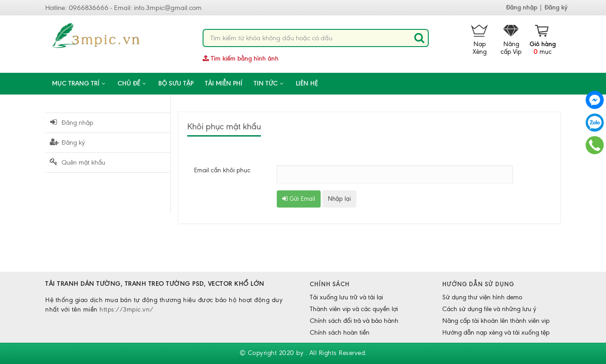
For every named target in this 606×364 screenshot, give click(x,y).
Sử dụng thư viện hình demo (482, 297)
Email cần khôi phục (222, 170)
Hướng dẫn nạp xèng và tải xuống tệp (496, 333)
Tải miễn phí (224, 83)
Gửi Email (299, 199)
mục (543, 40)
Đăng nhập (522, 7)
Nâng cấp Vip (511, 40)
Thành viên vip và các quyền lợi (354, 309)
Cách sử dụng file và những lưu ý (489, 309)
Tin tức (269, 83)
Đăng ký (556, 7)
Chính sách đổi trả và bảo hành (354, 321)
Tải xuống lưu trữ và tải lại (346, 297)
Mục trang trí (79, 83)
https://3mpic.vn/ (127, 310)
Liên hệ (307, 83)
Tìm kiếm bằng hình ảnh (241, 59)
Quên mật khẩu (78, 162)
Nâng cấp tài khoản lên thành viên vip (496, 321)
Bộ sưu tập (176, 83)
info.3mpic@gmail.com (168, 8)
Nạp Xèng (479, 40)
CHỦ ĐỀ (132, 83)
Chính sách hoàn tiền (340, 333)
